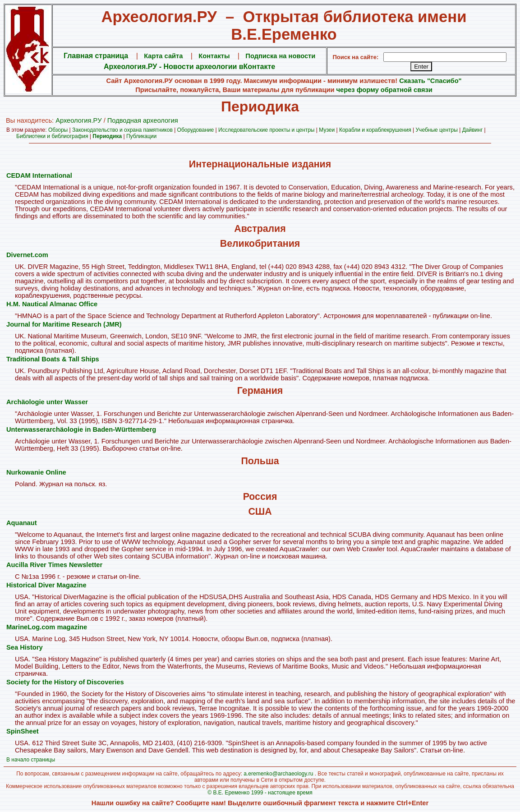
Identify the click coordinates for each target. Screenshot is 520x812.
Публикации (141, 136)
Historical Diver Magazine (46, 585)
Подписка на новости (280, 56)
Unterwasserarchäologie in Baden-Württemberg (81, 429)
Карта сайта (163, 56)
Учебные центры (437, 130)
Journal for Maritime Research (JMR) (64, 324)
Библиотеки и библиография (52, 136)
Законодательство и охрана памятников (122, 130)
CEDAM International (39, 175)
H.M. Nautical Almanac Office (52, 304)
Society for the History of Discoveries (65, 682)
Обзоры (58, 130)
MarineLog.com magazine (47, 627)
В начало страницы (31, 760)
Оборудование (196, 130)
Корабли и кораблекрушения (375, 130)
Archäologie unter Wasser (47, 402)
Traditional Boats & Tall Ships (53, 359)
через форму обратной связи (384, 90)
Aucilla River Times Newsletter (54, 565)
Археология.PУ (78, 120)
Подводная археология (143, 120)
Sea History (25, 647)
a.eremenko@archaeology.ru (278, 774)
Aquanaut (22, 523)
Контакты (214, 56)
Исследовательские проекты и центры (266, 130)
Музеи (327, 130)
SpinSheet (23, 731)
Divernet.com (27, 255)
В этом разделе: (27, 130)
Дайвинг (473, 130)
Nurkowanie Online (36, 472)
